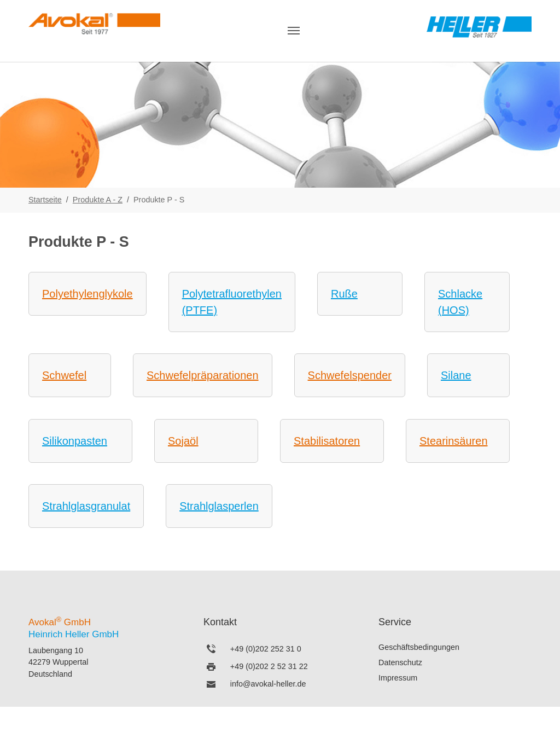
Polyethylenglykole (87, 294)
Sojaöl (183, 441)
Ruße (344, 294)
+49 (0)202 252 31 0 (266, 649)
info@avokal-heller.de (268, 684)
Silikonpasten (75, 441)
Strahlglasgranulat (86, 506)
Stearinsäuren (454, 441)
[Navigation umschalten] (294, 31)
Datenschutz (400, 662)
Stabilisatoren (327, 441)
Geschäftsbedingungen (419, 647)
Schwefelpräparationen (203, 375)
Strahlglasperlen (219, 506)
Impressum (398, 678)
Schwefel (64, 375)
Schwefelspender (350, 375)
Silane (456, 375)
